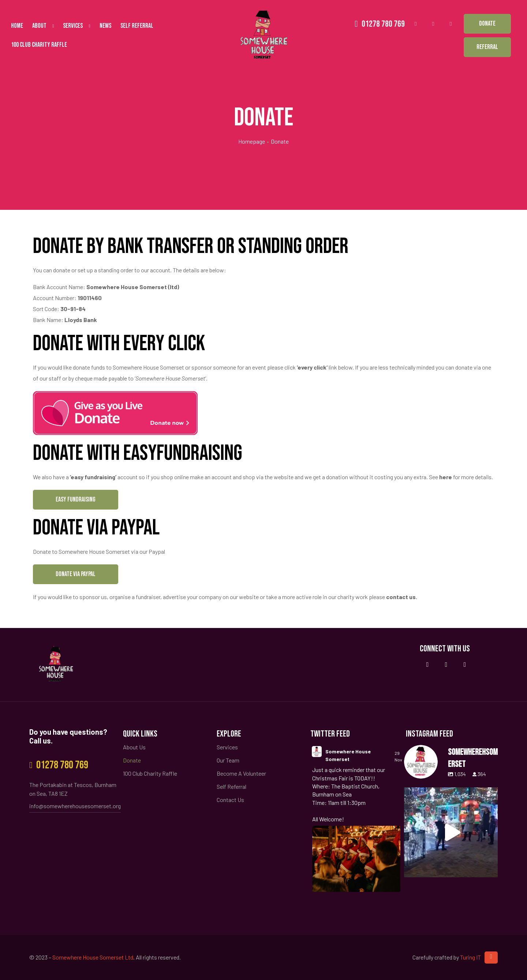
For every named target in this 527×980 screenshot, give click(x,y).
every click (312, 367)
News (105, 26)
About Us (134, 747)
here (446, 477)
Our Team (228, 760)
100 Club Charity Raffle (39, 45)
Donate (132, 760)
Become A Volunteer (241, 773)
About (43, 26)
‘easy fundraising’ (93, 477)
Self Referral (137, 26)
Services (76, 26)
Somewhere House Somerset (348, 755)
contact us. (402, 597)
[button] (487, 24)
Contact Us (230, 800)
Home (17, 26)
